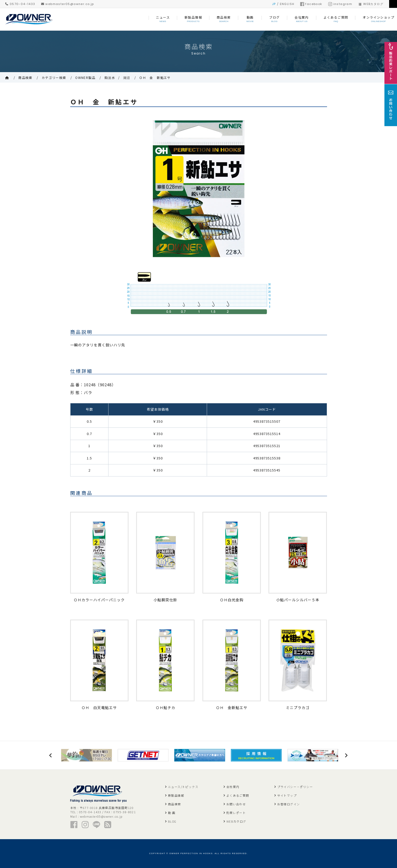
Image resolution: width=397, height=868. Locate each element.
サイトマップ (287, 795)
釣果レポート (236, 813)
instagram (340, 4)
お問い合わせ (236, 804)
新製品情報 (176, 795)
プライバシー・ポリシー (295, 787)
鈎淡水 (110, 77)
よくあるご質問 (238, 795)
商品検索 (25, 77)
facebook (311, 4)
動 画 (172, 813)
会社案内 (233, 787)
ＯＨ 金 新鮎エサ (155, 77)
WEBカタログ (371, 4)
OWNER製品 (85, 77)
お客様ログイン (289, 804)
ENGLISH (287, 4)
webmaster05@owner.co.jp (68, 4)
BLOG (172, 821)
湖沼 (127, 77)
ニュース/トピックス (183, 787)
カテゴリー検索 (54, 77)
